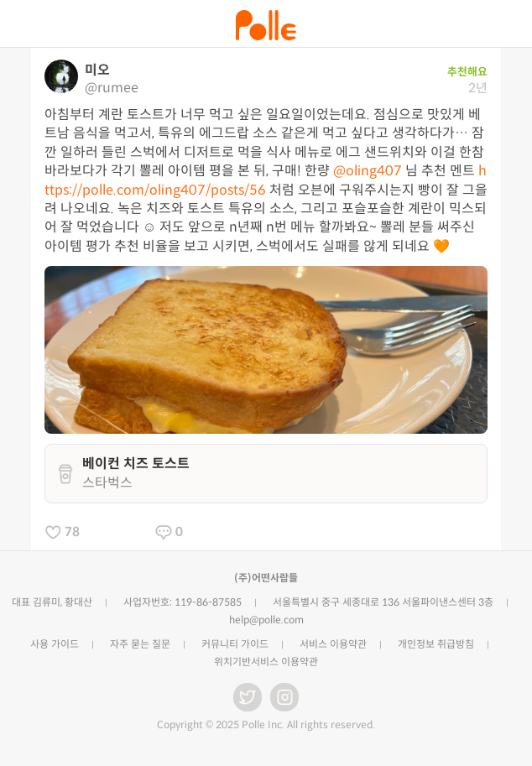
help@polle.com (266, 620)
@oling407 (368, 171)
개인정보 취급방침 (436, 644)
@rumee (112, 88)
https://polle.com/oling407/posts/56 (266, 180)
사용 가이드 (55, 644)
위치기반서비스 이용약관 (266, 662)
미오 (97, 70)
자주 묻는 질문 (140, 644)
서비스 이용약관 (333, 644)
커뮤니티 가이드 (235, 644)
